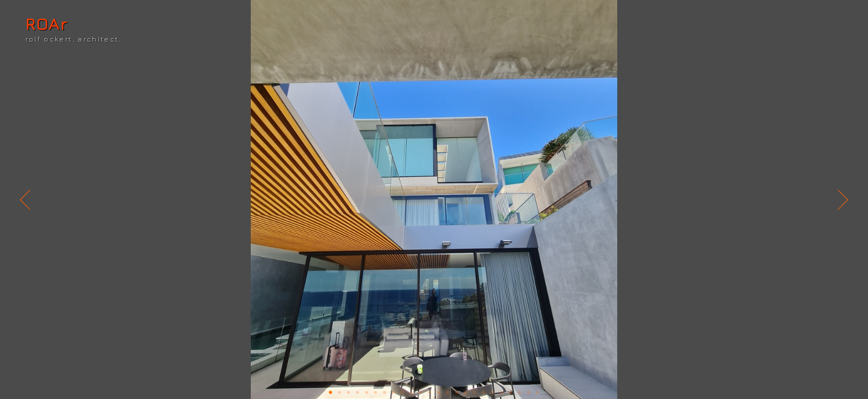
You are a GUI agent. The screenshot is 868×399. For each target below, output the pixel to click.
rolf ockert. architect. (73, 39)
